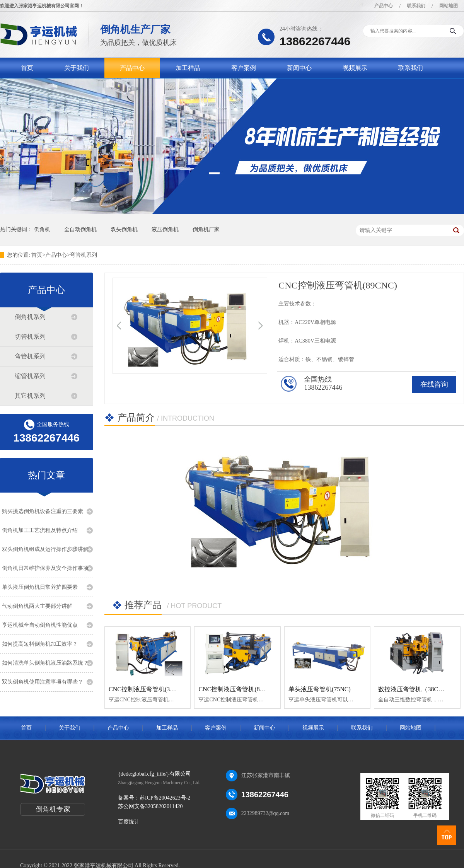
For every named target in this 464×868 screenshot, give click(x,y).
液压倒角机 (165, 229)
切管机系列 (30, 337)
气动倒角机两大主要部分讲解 (37, 606)
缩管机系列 (30, 376)
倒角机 (42, 229)
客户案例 (244, 68)
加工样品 (188, 68)
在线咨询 (434, 384)
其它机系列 (30, 396)
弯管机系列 (84, 255)
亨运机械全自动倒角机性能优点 (40, 625)
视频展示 (355, 68)
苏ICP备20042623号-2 (165, 798)
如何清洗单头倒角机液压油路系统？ (45, 663)
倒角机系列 (30, 317)
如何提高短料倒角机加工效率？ (40, 644)
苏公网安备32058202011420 (150, 806)
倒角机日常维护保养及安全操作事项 (45, 568)
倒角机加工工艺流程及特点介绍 (40, 530)
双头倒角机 (124, 229)
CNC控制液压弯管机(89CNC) (238, 689)
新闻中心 (299, 68)
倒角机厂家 (206, 229)
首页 (27, 68)
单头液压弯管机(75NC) (320, 689)
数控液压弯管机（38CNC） (415, 689)
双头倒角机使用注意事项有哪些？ (43, 682)
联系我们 (416, 6)
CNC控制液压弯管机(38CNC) (148, 689)
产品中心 (384, 6)
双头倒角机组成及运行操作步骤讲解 (45, 549)
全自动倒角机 (80, 229)
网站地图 (449, 6)
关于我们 (77, 68)
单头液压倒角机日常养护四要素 (40, 587)
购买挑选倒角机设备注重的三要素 (43, 511)
